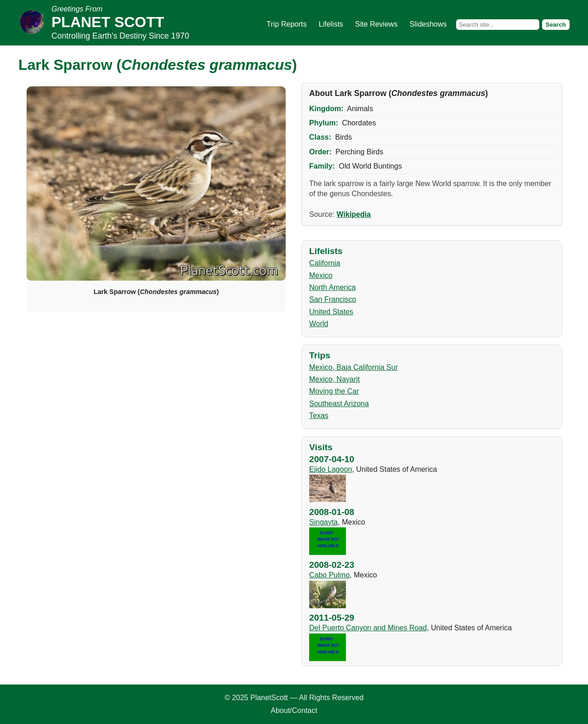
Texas (319, 416)
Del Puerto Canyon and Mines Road (368, 628)
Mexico (321, 275)
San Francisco (333, 299)
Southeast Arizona (339, 404)
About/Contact (294, 710)
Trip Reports (286, 24)
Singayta (323, 522)
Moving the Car (334, 391)
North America (332, 287)
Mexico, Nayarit (334, 379)
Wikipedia (354, 214)
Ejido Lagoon (331, 469)
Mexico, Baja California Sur (353, 367)
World (319, 324)
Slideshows (428, 24)
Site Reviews (376, 24)
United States (331, 312)
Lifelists (331, 24)
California (325, 263)
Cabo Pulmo (329, 575)
